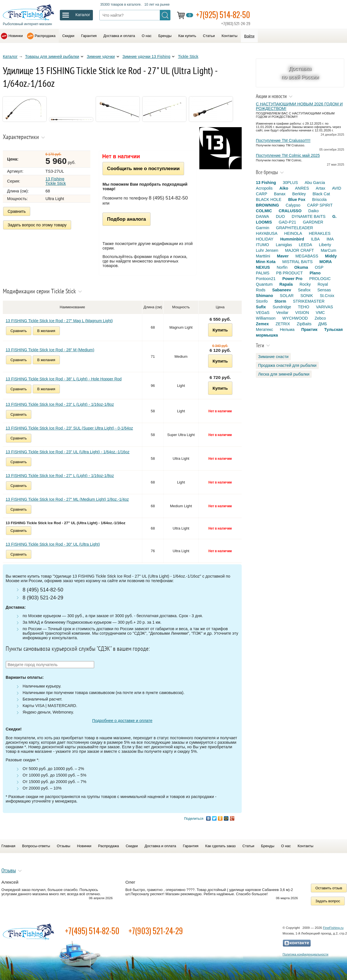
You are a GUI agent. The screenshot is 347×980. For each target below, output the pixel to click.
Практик (309, 329)
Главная (8, 846)
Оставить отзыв (329, 888)
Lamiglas (284, 245)
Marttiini (263, 256)
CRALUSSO (290, 211)
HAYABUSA (267, 233)
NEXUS (263, 267)
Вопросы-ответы (36, 846)
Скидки (68, 36)
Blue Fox (297, 200)
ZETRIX (283, 324)
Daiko (314, 211)
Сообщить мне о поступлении (143, 168)
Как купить (187, 36)
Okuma (301, 267)
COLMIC (264, 211)
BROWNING (267, 205)
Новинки (16, 36)
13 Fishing (266, 183)
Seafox (304, 290)
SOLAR (287, 296)
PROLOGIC (320, 279)
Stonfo (262, 301)
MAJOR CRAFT (300, 250)
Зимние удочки (101, 57)
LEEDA (305, 245)
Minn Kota (266, 262)
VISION (302, 313)
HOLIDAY (265, 239)
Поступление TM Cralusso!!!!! (283, 140)
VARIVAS (324, 307)
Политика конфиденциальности (305, 954)
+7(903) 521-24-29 (156, 931)
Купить (220, 330)
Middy (331, 256)
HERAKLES (320, 233)
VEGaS (263, 313)
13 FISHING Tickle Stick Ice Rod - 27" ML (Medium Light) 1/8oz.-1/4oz (67, 499)
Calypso (293, 205)
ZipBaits (304, 324)
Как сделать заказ (221, 846)
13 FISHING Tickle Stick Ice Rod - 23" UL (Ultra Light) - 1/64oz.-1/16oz (68, 452)
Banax (280, 194)
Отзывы (63, 846)
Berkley (299, 194)
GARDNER (313, 222)
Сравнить (17, 211)
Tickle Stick (188, 57)
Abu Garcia (315, 183)
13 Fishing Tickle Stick (56, 181)
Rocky (305, 284)
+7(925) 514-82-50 (223, 15)
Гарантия (89, 36)
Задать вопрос (328, 901)
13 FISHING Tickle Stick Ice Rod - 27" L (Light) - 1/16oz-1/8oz (60, 476)
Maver (283, 256)
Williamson (266, 318)
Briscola (319, 200)
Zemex (262, 324)
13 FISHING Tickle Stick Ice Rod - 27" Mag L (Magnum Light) (59, 321)
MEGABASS (307, 256)
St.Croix (327, 296)
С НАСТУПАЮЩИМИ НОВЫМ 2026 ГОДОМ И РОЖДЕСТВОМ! (299, 106)
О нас (147, 36)
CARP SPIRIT (320, 205)
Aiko (284, 188)
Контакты (230, 36)
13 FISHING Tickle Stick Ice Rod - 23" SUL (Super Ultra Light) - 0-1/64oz (69, 428)
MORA (326, 262)
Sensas (324, 290)
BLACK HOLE (269, 200)
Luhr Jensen (267, 250)
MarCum (329, 250)
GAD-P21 (287, 222)
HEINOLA (293, 233)
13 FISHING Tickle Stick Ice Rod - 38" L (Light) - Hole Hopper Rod (64, 379)
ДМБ (323, 324)
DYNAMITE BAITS (309, 216)
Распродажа (45, 36)
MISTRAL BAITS (297, 262)
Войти (249, 36)
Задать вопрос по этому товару (37, 225)
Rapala (286, 284)
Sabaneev (282, 290)
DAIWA (262, 216)
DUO (280, 216)
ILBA (315, 239)
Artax (320, 188)
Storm (280, 301)
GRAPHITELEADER (295, 228)
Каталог (10, 57)
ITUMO (262, 245)
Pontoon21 (266, 279)
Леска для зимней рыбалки (284, 374)
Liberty (325, 245)
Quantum (264, 284)
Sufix (261, 307)
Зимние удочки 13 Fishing (147, 57)
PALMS (263, 273)
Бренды (165, 36)
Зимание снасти (273, 357)
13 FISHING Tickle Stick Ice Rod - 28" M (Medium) (50, 350)
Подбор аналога (126, 219)
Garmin (262, 228)
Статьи (209, 36)
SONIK (307, 296)
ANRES (302, 188)
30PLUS (290, 183)
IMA (330, 239)
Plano (315, 273)
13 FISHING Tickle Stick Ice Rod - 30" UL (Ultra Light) (53, 544)
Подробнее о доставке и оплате (122, 721)
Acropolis (264, 188)
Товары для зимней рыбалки (52, 57)
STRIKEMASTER (309, 301)
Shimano (264, 296)
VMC (320, 313)
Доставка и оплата (119, 36)
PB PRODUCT (289, 273)
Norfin (282, 267)
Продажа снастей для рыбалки (287, 365)
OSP (319, 267)
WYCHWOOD (295, 318)
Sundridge (282, 307)
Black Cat (321, 194)
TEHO (304, 307)
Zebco (320, 318)
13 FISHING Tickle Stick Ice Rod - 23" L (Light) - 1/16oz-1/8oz (60, 404)
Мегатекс (264, 329)
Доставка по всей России (300, 73)
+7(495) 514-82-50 (92, 931)
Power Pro (292, 279)
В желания (46, 331)
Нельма (287, 329)
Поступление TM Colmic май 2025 (288, 155)
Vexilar (282, 313)
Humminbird (292, 239)
